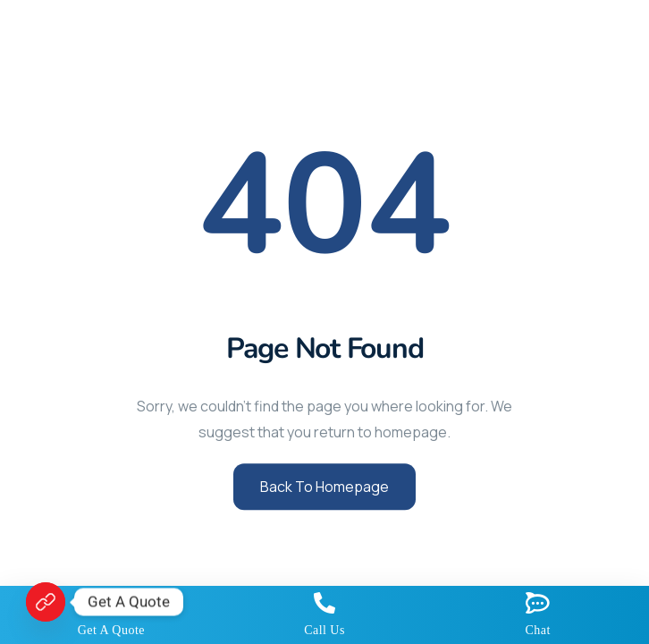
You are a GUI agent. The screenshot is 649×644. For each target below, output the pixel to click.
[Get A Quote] (46, 602)
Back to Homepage (324, 487)
